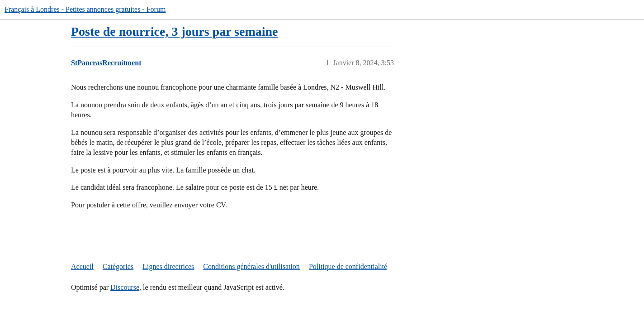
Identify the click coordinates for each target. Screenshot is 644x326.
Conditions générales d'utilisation (251, 266)
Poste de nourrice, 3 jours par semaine (175, 31)
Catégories (118, 266)
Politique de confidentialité (348, 266)
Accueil (82, 266)
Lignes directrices (168, 266)
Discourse (125, 287)
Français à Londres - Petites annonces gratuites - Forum (85, 9)
